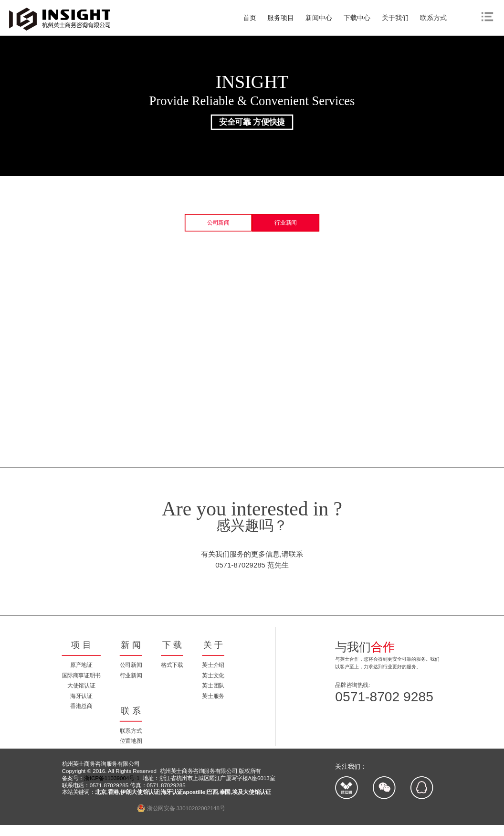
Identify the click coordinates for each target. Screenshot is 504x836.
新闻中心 (319, 18)
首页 (250, 18)
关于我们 (395, 18)
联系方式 (433, 18)
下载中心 (357, 18)
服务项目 (281, 18)
